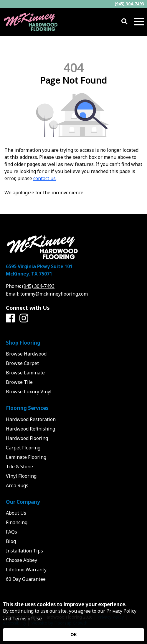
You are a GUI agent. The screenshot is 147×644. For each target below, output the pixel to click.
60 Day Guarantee (26, 579)
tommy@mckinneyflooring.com (54, 294)
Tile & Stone (19, 467)
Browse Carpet (22, 363)
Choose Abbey (22, 560)
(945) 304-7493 (129, 4)
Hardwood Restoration (31, 419)
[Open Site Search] (124, 22)
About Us (16, 513)
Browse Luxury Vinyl (29, 392)
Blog (11, 541)
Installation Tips (24, 551)
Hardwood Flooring (27, 438)
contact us (44, 178)
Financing (17, 522)
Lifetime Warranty (26, 570)
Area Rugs (17, 485)
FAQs (11, 532)
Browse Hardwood (26, 354)
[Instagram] (24, 318)
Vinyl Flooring (21, 476)
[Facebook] (10, 318)
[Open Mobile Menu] (139, 22)
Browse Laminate (25, 373)
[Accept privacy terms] (73, 635)
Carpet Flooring (23, 448)
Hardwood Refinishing (30, 429)
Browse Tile (19, 382)
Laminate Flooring (26, 457)
